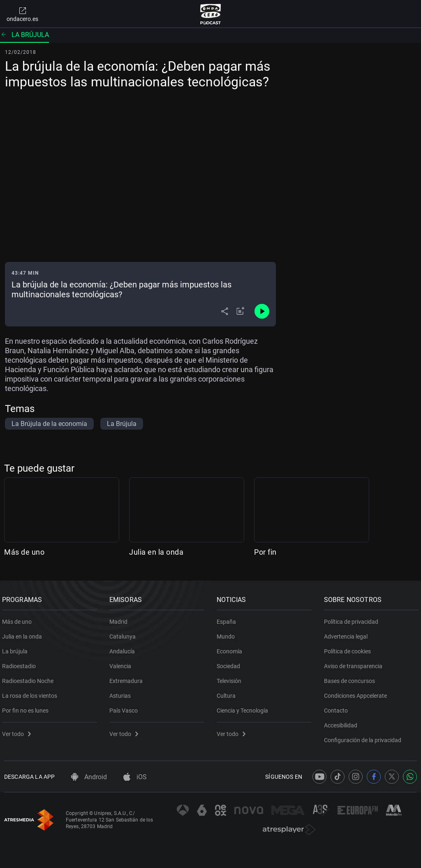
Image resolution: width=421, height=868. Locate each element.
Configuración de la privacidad (365, 737)
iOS (135, 777)
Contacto (338, 707)
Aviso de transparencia (355, 663)
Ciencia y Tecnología (244, 707)
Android (89, 777)
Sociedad (230, 663)
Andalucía (124, 648)
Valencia (122, 663)
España (228, 618)
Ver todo (19, 731)
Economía (231, 648)
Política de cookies (349, 648)
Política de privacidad (353, 618)
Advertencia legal (348, 633)
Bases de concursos (352, 678)
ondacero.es (22, 14)
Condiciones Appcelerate (357, 692)
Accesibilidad (343, 722)
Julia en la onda (156, 552)
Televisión (231, 678)
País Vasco (126, 707)
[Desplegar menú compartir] (225, 311)
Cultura (228, 692)
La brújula (24, 35)
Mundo (228, 633)
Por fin (265, 552)
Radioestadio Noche (30, 678)
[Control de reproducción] (262, 311)
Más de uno (24, 552)
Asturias (122, 692)
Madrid (120, 618)
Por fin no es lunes (27, 707)
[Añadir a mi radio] (241, 311)
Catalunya (125, 633)
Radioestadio (21, 663)
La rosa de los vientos (32, 692)
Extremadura (128, 678)
